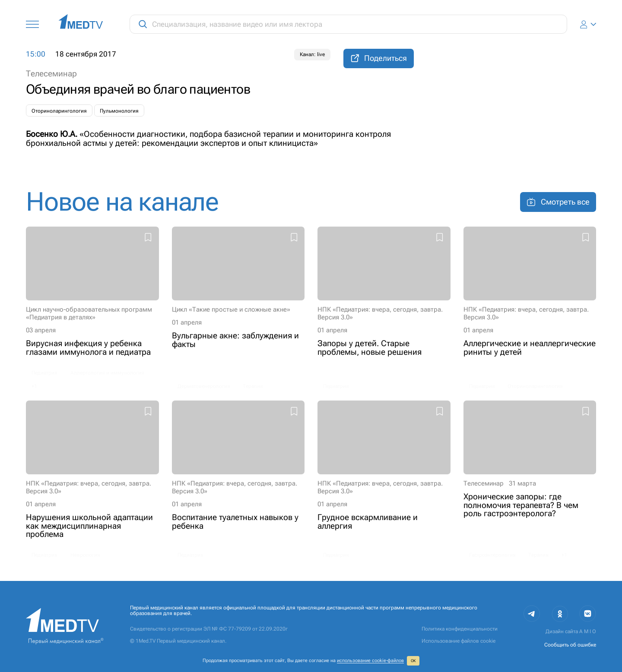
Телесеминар (51, 74)
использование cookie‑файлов (370, 661)
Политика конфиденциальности (460, 629)
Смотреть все (558, 202)
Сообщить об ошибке (570, 645)
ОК (413, 661)
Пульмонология (119, 111)
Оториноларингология (59, 111)
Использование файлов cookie (459, 641)
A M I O (588, 631)
